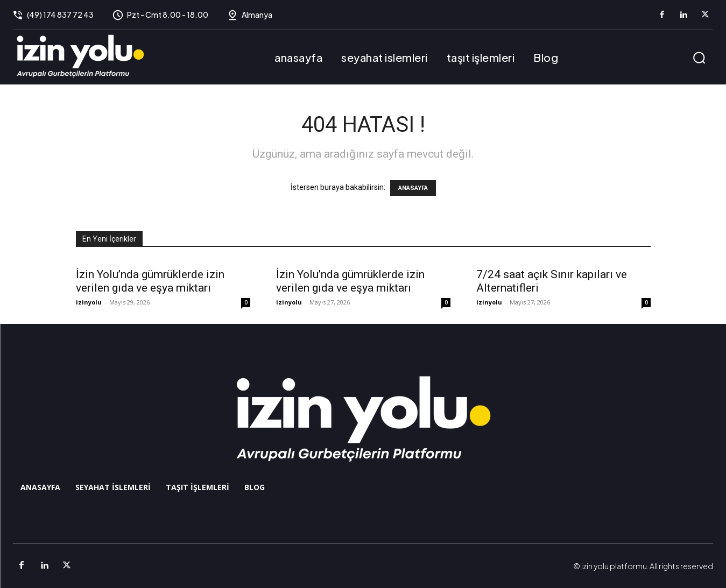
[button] (699, 58)
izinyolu (89, 302)
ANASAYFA (413, 188)
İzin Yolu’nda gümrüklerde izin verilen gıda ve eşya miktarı (150, 281)
